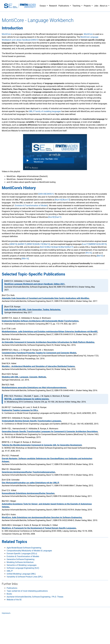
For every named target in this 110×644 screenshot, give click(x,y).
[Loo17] (85, 244)
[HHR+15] (39, 244)
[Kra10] (51, 217)
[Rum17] (66, 200)
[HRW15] (13, 244)
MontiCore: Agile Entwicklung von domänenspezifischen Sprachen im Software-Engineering (42, 517)
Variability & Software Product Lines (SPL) (25, 577)
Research (53, 6)
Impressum (6, 613)
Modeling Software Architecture (20, 562)
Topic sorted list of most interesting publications (27, 591)
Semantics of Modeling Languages (22, 565)
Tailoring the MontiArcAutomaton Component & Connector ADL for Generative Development (42, 445)
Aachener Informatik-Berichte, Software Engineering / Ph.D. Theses (35, 597)
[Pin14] (89, 253)
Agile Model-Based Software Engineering (24, 548)
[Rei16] (64, 247)
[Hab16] (57, 247)
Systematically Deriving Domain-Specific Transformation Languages (31, 421)
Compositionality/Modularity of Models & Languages (29, 551)
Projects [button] (87, 6)
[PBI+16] (25, 259)
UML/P (10, 571)
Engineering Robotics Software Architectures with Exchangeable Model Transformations (40, 321)
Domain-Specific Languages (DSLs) (22, 554)
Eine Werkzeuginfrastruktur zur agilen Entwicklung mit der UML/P (30, 483)
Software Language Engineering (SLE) (23, 568)
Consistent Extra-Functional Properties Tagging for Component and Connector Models (39, 353)
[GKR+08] (42, 194)
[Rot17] (70, 247)
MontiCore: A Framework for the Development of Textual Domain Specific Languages (39, 528)
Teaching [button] (77, 6)
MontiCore (6, 34)
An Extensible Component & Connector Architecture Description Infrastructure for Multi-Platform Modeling (48, 342)
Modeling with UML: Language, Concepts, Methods (24, 377)
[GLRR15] (103, 244)
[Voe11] (58, 217)
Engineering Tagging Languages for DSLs (20, 410)
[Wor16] (50, 247)
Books (9, 594)
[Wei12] (47, 244)
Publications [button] (64, 6)
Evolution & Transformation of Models (31, 206)
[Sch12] (43, 247)
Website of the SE (14, 600)
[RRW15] (31, 244)
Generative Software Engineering (21, 559)
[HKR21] (50, 194)
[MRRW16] (94, 244)
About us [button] (104, 6)
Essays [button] (43, 6)
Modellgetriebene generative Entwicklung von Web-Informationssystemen (34, 388)
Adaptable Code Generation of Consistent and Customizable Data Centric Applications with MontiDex (45, 298)
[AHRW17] (22, 244)
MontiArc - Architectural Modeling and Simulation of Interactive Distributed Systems (38, 366)
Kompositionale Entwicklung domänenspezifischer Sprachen (28, 493)
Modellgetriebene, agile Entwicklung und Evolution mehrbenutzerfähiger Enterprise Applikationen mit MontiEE (50, 332)
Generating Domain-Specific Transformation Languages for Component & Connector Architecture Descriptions (50, 431)
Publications (12, 588)
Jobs (96, 6)
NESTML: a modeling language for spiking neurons (27, 399)
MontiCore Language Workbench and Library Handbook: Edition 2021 (34, 284)
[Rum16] (59, 200)
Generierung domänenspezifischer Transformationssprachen (28, 472)
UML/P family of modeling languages (45, 111)
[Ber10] (100, 256)
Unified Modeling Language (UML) (21, 574)
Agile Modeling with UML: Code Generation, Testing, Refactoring (32, 310)
